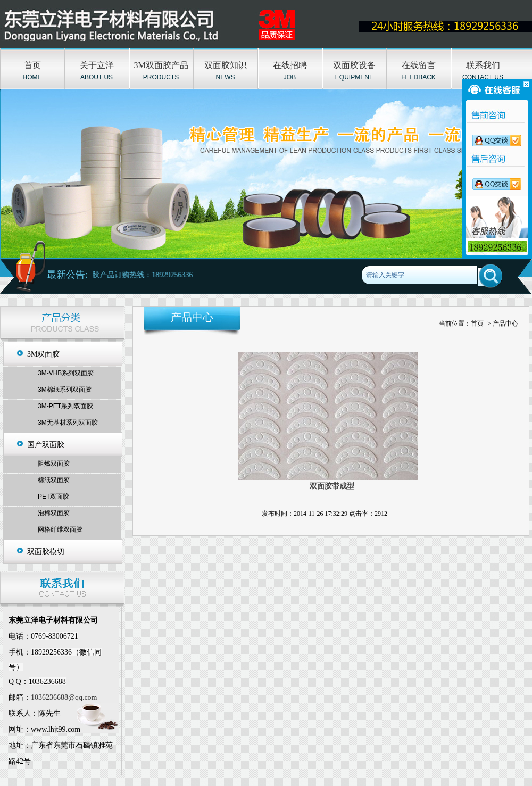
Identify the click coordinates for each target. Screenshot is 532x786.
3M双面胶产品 (161, 65)
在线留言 (419, 65)
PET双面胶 (53, 497)
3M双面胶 (43, 354)
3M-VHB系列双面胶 (66, 373)
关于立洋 (97, 65)
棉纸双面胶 (54, 480)
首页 (32, 65)
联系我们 (483, 65)
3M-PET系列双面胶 (65, 406)
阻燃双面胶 (54, 464)
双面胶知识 (226, 65)
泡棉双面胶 (54, 513)
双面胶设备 (354, 65)
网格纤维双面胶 (60, 529)
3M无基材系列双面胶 (68, 423)
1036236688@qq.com (64, 697)
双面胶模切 (46, 552)
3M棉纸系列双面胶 (65, 390)
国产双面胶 (46, 445)
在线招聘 (290, 65)
